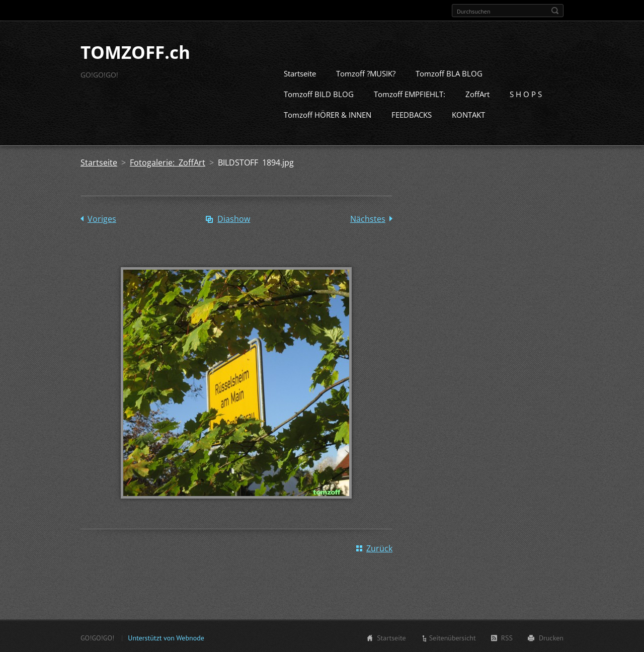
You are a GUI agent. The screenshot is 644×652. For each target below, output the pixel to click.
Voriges (102, 218)
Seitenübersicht (453, 637)
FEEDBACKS (412, 114)
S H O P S (526, 93)
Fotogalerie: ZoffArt (168, 161)
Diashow (234, 218)
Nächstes (368, 218)
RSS (507, 637)
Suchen (555, 11)
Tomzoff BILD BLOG (319, 93)
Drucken (551, 637)
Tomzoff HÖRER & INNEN (328, 114)
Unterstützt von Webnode (166, 637)
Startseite (300, 72)
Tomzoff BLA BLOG (449, 72)
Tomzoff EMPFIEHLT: (410, 93)
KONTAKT (468, 114)
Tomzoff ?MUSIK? (366, 72)
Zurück (379, 547)
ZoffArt (477, 93)
